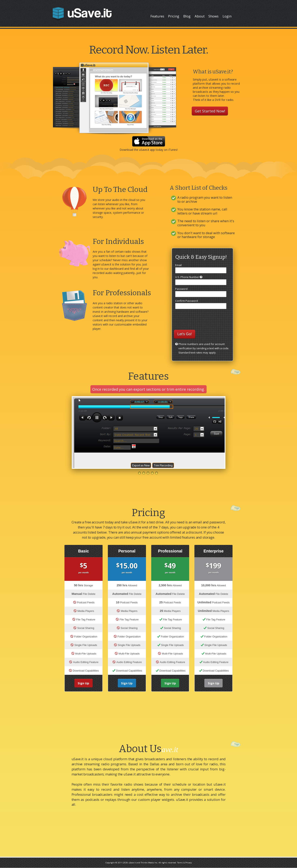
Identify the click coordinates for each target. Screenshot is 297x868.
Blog (187, 16)
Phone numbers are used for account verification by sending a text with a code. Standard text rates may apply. (204, 348)
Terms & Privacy (184, 863)
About (200, 16)
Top (237, 372)
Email (201, 268)
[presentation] (201, 317)
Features (157, 16)
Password (201, 292)
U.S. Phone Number (201, 280)
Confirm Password (201, 304)
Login (227, 16)
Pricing (174, 16)
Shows (213, 16)
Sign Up (83, 683)
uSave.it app (147, 150)
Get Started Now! (210, 111)
